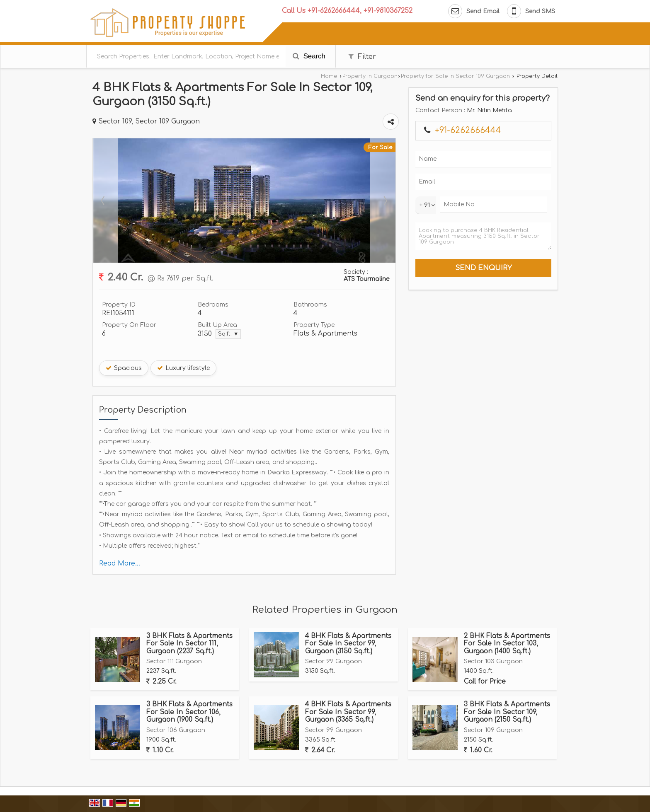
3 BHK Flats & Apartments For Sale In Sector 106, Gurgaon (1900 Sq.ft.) (189, 712)
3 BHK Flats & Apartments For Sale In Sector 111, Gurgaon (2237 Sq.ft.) (189, 644)
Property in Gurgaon (370, 76)
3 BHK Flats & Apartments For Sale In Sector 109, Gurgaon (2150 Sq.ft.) (507, 712)
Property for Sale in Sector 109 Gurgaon (455, 76)
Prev (104, 201)
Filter (362, 57)
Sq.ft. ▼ (228, 334)
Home (329, 76)
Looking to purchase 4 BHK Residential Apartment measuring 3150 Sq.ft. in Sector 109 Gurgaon (483, 236)
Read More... (120, 563)
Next (385, 201)
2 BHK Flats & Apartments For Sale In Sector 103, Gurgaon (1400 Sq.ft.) (507, 644)
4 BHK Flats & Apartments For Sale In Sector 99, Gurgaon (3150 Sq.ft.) (348, 644)
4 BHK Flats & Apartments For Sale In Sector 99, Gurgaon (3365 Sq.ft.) (348, 712)
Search (309, 56)
